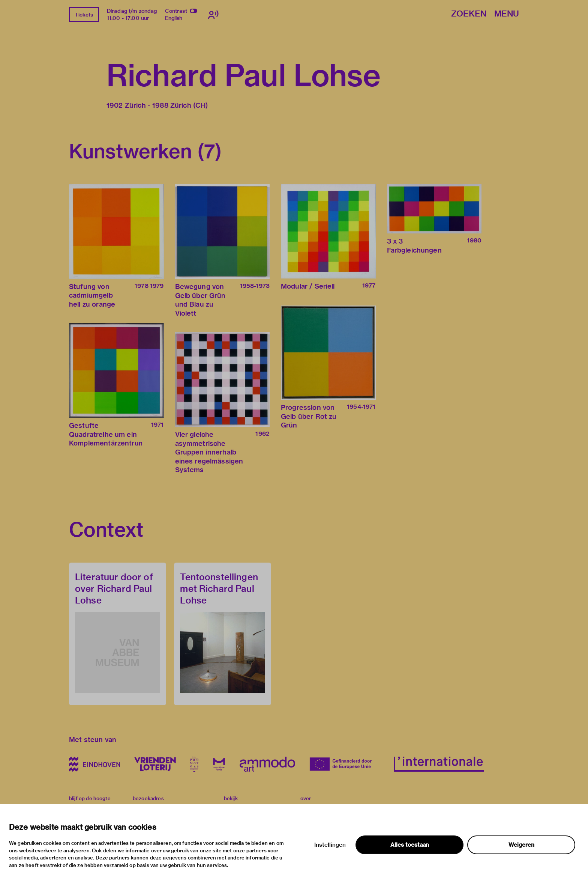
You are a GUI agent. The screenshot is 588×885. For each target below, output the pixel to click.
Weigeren (521, 845)
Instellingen (330, 845)
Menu (507, 14)
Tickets (84, 15)
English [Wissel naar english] (174, 18)
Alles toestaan (410, 845)
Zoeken (469, 14)
